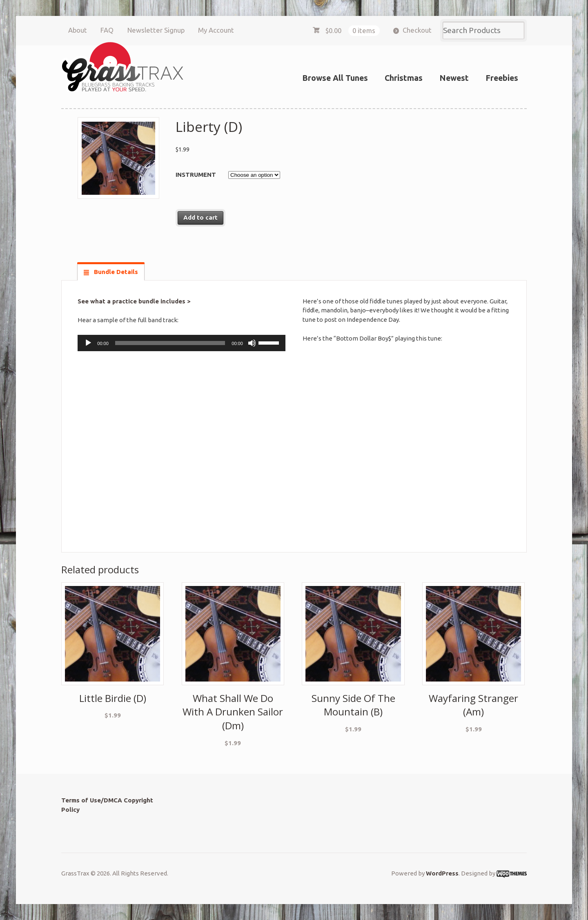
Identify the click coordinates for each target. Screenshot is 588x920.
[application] (182, 343)
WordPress (442, 873)
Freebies (502, 78)
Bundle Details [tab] (115, 272)
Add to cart (200, 217)
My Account (216, 30)
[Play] (88, 343)
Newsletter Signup (156, 30)
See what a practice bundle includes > (134, 301)
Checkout (417, 30)
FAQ (107, 30)
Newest (454, 78)
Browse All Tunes (335, 78)
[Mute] (252, 343)
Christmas (404, 78)
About (78, 30)
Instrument (196, 175)
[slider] (170, 343)
